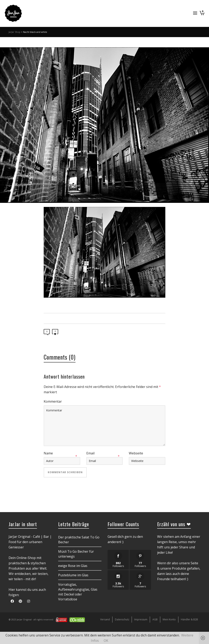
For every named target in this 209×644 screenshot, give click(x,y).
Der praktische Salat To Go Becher (79, 540)
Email (90, 453)
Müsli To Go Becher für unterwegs (76, 554)
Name (48, 453)
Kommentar (53, 401)
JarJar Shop (14, 32)
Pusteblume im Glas (73, 575)
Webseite (136, 453)
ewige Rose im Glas (73, 566)
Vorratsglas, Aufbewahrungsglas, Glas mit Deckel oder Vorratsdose (78, 592)
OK (106, 641)
